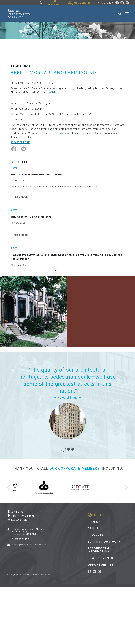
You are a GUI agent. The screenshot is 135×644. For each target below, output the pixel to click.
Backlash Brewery (55, 133)
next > (80, 270)
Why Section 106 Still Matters (31, 217)
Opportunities (100, 565)
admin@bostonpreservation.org (30, 544)
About (93, 528)
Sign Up (94, 522)
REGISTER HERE (20, 142)
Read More (21, 197)
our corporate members (75, 468)
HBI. (55, 93)
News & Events (100, 558)
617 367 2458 (105, 3)
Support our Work (104, 541)
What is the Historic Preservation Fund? (38, 175)
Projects (96, 535)
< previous (58, 270)
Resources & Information (99, 550)
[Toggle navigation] (127, 14)
